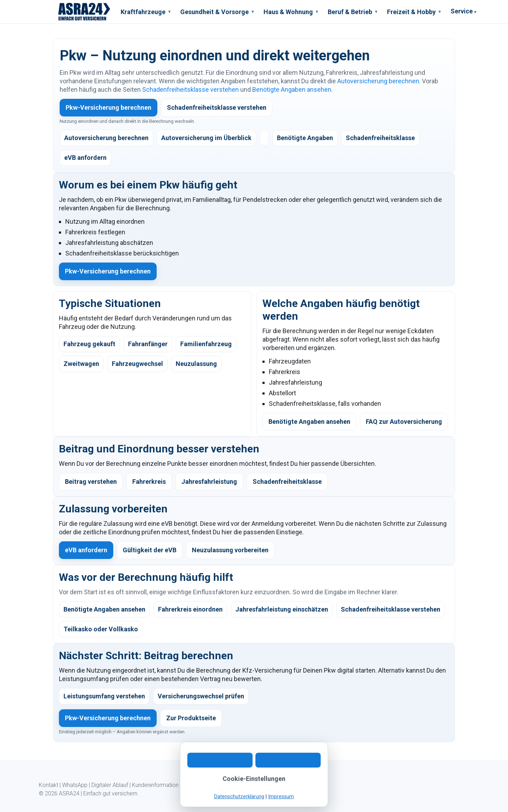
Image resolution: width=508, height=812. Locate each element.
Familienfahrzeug (206, 344)
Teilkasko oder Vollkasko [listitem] (101, 629)
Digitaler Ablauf (110, 785)
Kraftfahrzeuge (146, 12)
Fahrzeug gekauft (89, 344)
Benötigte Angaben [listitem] (305, 138)
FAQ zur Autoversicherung (404, 422)
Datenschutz (198, 785)
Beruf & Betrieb (352, 12)
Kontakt (49, 785)
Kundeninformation (155, 785)
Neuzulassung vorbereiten (230, 550)
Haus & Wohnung (291, 12)
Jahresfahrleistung (209, 482)
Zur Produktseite (191, 718)
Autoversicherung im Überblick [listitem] (206, 138)
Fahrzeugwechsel (137, 364)
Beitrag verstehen (91, 482)
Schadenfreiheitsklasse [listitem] (380, 138)
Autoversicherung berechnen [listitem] (106, 138)
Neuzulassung (196, 364)
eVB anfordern (86, 550)
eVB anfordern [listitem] (85, 158)
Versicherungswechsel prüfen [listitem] (201, 696)
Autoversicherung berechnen (378, 81)
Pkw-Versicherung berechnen (108, 107)
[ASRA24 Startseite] (84, 12)
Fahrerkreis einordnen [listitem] (190, 609)
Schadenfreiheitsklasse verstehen (190, 89)
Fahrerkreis (149, 482)
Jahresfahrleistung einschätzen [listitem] (282, 609)
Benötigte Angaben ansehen (292, 89)
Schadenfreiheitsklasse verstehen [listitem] (391, 609)
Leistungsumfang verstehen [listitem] (104, 696)
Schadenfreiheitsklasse (287, 482)
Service (463, 12)
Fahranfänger (148, 344)
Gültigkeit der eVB (150, 550)
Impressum (231, 785)
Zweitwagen (81, 364)
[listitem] (264, 138)
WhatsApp (75, 785)
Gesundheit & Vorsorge (217, 12)
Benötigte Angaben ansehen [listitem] (104, 609)
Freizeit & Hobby (414, 12)
